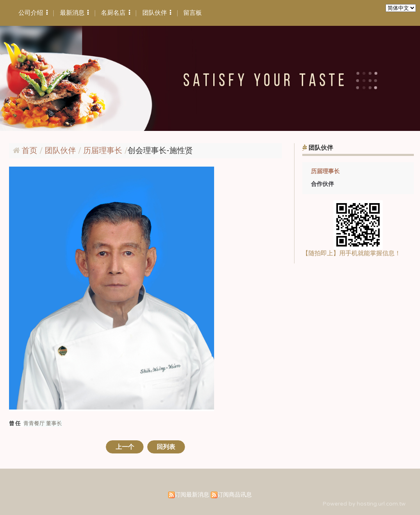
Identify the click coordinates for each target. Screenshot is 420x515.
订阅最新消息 (192, 495)
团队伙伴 (61, 151)
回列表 (166, 447)
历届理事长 (325, 171)
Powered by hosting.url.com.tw (364, 504)
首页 (30, 151)
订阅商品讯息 (235, 495)
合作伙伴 (322, 184)
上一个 (125, 447)
